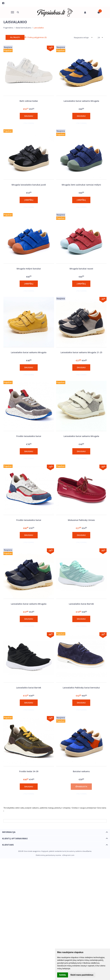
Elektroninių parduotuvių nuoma (48, 855)
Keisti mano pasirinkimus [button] (82, 975)
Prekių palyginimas (35, 37)
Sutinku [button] (63, 975)
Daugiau (29, 116)
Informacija (9, 832)
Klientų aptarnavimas (15, 838)
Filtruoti (15, 37)
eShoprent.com (68, 855)
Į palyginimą (29, 123)
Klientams (8, 845)
